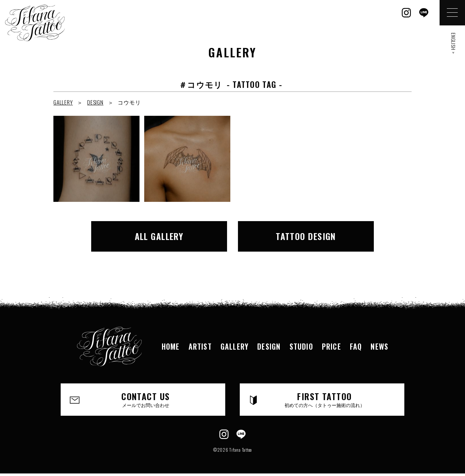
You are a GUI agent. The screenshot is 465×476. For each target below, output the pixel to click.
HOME (171, 346)
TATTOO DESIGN (306, 236)
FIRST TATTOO (325, 399)
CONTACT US (145, 399)
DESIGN (95, 102)
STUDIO (301, 346)
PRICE (331, 346)
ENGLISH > (454, 43)
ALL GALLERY (159, 236)
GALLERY (63, 102)
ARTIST (200, 346)
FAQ (356, 346)
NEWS (379, 346)
